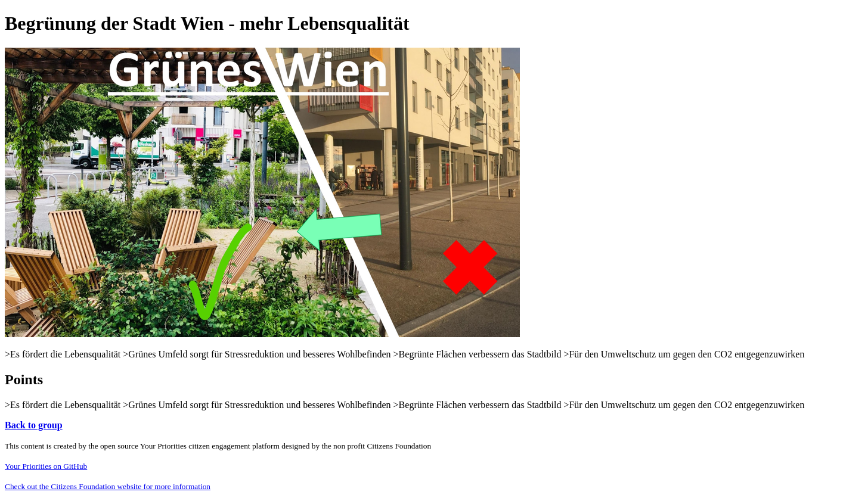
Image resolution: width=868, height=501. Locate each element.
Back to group (34, 425)
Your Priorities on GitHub (46, 466)
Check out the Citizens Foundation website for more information (108, 486)
